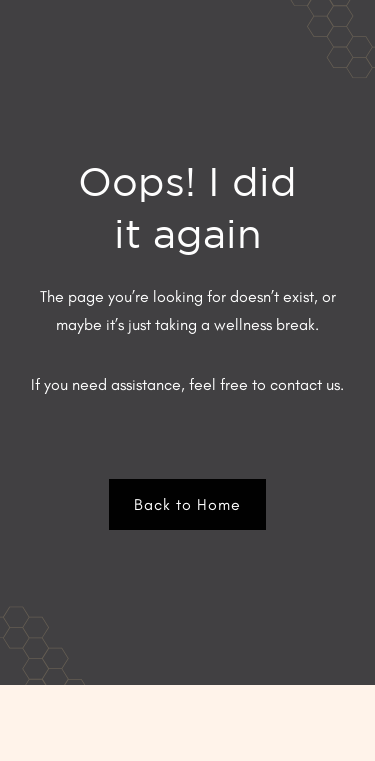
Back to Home (187, 504)
